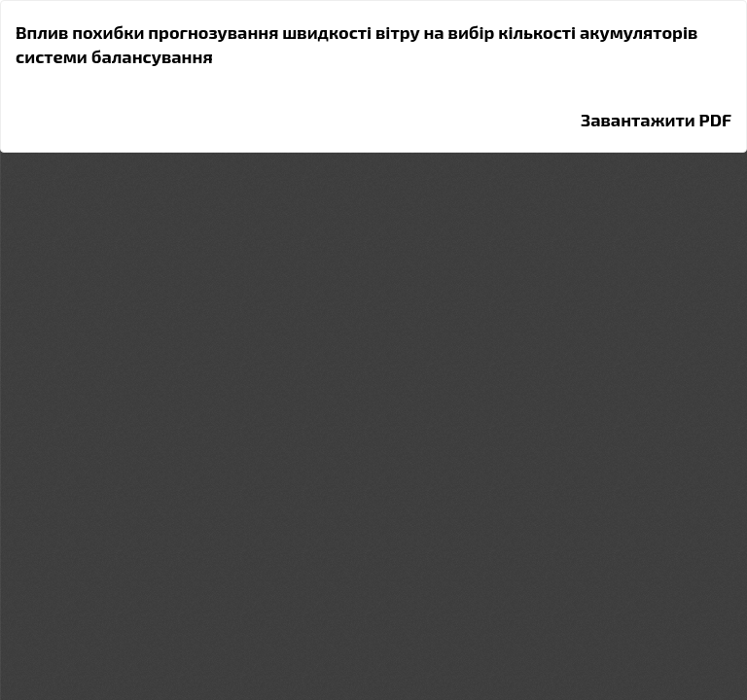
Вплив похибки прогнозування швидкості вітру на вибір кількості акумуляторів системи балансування (356, 45)
